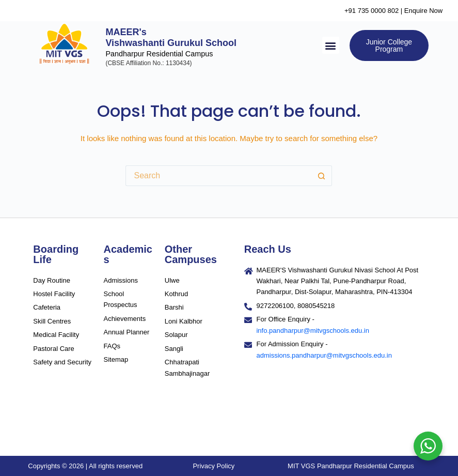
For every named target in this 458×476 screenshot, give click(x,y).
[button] (331, 45)
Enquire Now (423, 11)
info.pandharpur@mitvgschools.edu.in (312, 331)
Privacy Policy (214, 466)
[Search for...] (218, 176)
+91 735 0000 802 (372, 11)
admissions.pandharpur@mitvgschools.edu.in (324, 355)
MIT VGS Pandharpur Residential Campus (351, 466)
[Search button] (322, 176)
